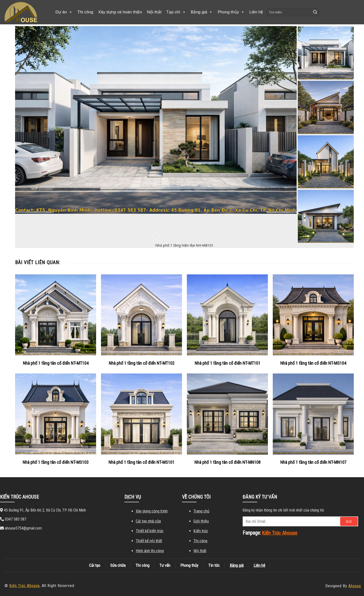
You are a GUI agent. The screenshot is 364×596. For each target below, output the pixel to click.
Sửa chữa (118, 565)
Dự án (64, 12)
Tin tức (214, 565)
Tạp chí (176, 12)
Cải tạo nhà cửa (148, 521)
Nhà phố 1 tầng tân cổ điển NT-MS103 (56, 462)
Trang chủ (201, 511)
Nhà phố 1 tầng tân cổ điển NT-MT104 (56, 363)
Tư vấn (165, 565)
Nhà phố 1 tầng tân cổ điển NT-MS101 (141, 462)
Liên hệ (256, 12)
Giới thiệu (201, 521)
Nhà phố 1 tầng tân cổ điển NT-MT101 (227, 363)
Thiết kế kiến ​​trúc (150, 531)
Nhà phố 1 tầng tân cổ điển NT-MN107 (313, 462)
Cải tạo (95, 565)
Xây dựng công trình (152, 511)
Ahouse (355, 586)
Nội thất (154, 12)
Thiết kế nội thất (149, 541)
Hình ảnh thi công (150, 551)
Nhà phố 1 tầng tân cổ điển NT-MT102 (142, 363)
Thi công (85, 12)
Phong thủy (231, 12)
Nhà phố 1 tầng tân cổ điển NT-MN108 (227, 462)
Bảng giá (202, 12)
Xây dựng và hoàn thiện (120, 12)
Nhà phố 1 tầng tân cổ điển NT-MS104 (313, 363)
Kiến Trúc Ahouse (24, 586)
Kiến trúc (201, 531)
